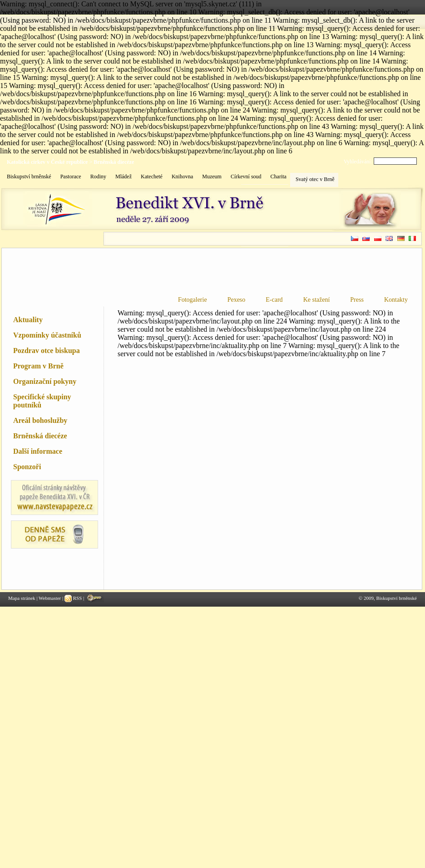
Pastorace (71, 177)
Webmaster (50, 598)
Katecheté (152, 177)
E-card (274, 300)
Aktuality (28, 320)
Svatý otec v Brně (315, 179)
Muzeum (212, 177)
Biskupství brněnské (29, 177)
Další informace (38, 451)
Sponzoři (27, 467)
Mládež (124, 177)
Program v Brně (38, 366)
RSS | (75, 598)
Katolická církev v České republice (47, 162)
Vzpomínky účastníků (47, 335)
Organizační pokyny (45, 381)
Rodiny (98, 177)
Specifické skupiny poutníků (42, 401)
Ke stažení (317, 300)
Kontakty (396, 300)
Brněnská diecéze (114, 162)
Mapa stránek (22, 598)
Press (357, 300)
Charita (279, 177)
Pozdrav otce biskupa (47, 351)
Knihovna (182, 177)
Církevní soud (246, 177)
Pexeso (237, 300)
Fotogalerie (193, 300)
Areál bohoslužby (40, 420)
